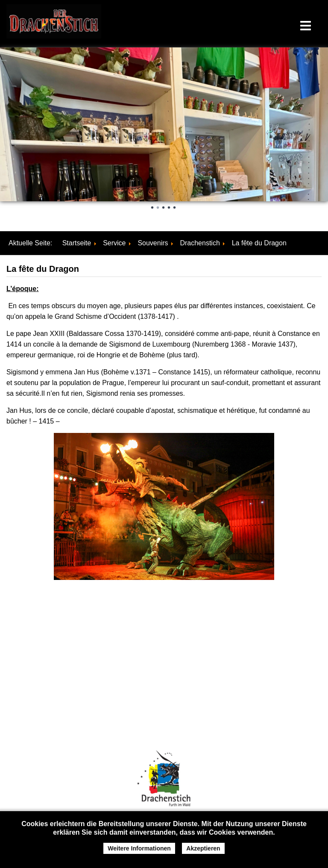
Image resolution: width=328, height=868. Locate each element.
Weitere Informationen (139, 848)
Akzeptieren (203, 848)
